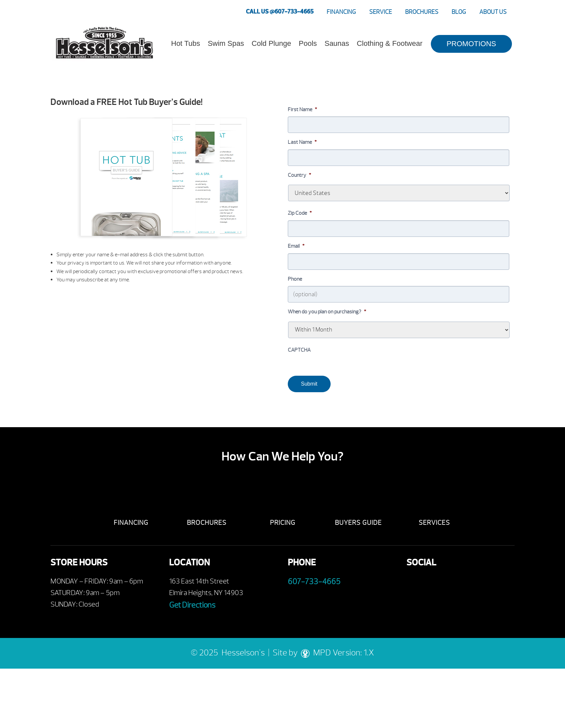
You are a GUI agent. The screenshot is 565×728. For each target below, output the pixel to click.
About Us (493, 12)
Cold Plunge (271, 43)
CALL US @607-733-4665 (280, 12)
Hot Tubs (186, 43)
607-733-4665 (314, 582)
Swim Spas (226, 43)
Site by (293, 653)
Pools (308, 43)
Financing (341, 12)
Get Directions (192, 605)
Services (434, 523)
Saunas (337, 43)
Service (381, 12)
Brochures (422, 12)
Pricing (283, 523)
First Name (302, 110)
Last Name (302, 142)
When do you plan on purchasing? (327, 312)
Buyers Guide (358, 523)
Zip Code (300, 213)
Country (299, 175)
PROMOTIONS (471, 44)
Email (296, 246)
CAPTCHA (299, 350)
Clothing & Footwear (389, 43)
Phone (295, 279)
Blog (459, 12)
